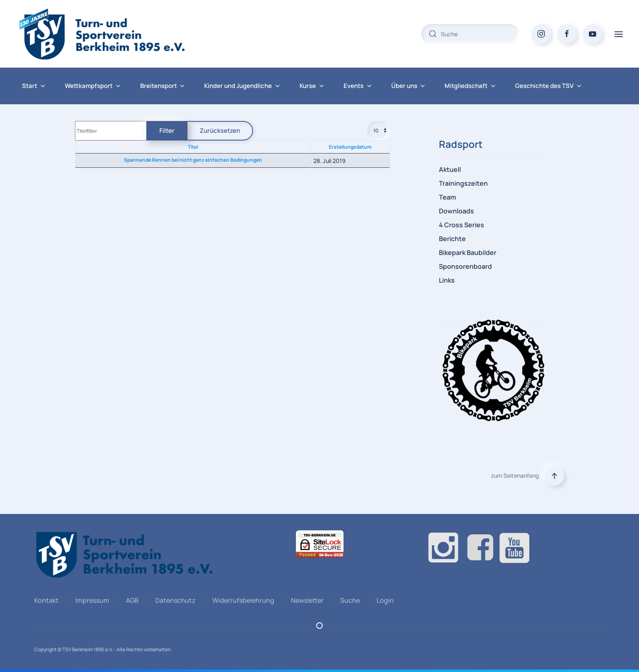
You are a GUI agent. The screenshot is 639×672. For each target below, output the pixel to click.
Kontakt (45, 600)
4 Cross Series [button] (462, 225)
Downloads (456, 211)
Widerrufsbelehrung (242, 600)
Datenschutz (174, 600)
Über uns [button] (408, 86)
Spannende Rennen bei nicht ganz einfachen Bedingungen (193, 160)
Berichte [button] (452, 239)
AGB (131, 600)
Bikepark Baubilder (468, 253)
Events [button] (358, 86)
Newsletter (306, 600)
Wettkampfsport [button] (93, 86)
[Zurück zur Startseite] (118, 34)
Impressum (91, 600)
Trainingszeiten (463, 183)
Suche (349, 600)
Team (447, 197)
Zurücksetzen (220, 131)
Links (447, 280)
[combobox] (470, 34)
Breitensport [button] (163, 86)
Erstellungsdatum (350, 147)
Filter (167, 131)
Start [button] (34, 86)
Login (384, 600)
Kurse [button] (312, 86)
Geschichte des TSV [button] (548, 86)
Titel (193, 147)
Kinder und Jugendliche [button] (242, 86)
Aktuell (450, 169)
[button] (619, 34)
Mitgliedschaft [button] (470, 86)
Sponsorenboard (465, 266)
